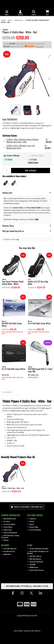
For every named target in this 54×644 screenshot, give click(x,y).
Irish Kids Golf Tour (8, 551)
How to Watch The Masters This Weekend (38, 552)
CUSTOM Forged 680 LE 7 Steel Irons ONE (40, 370)
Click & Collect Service (36, 570)
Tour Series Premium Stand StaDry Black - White (13, 283)
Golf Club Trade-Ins (34, 556)
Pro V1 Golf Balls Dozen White (13, 369)
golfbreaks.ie (6, 554)
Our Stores (6, 521)
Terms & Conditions (8, 524)
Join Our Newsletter (34, 530)
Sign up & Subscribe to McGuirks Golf (27, 507)
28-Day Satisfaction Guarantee (38, 549)
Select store (33, 163)
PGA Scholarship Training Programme (10, 536)
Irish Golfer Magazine (9, 549)
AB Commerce (36, 631)
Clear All (31, 457)
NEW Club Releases (34, 559)
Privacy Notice (7, 527)
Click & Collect (37, 156)
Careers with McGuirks (9, 533)
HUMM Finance (33, 567)
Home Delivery (13, 156)
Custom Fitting (33, 527)
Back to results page (12, 239)
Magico (21, 631)
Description (7, 392)
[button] (49, 56)
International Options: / (27, 586)
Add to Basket (31, 170)
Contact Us (32, 519)
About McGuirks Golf (9, 519)
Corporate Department (35, 562)
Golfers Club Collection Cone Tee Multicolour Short (29, 147)
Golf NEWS (32, 564)
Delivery (31, 521)
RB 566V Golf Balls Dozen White (12, 325)
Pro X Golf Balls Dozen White (39, 323)
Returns (31, 524)
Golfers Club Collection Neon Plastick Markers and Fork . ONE (29, 141)
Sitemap (5, 540)
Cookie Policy (7, 530)
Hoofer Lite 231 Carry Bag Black (38, 283)
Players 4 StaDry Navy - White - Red (13, 488)
